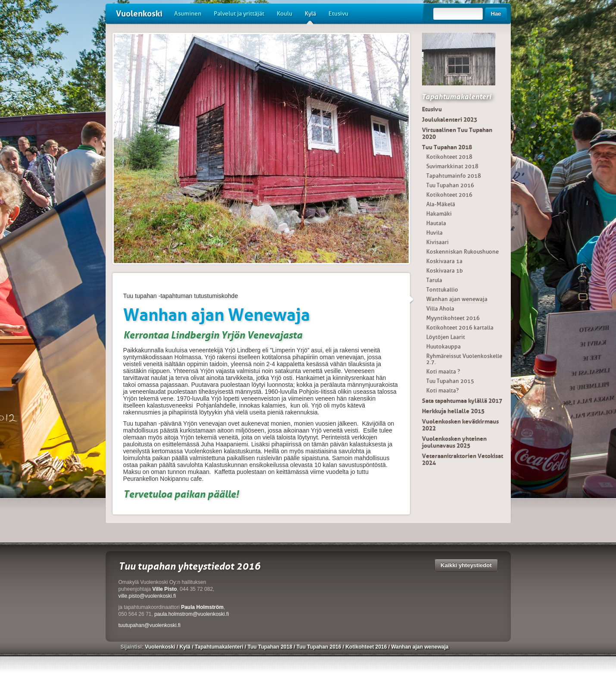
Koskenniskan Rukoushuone (463, 252)
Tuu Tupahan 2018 (447, 147)
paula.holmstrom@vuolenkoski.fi (192, 614)
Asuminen (188, 14)
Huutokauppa (444, 346)
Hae (496, 14)
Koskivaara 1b (445, 271)
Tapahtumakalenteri (456, 97)
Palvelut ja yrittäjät (239, 14)
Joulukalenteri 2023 (450, 119)
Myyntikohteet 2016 (453, 318)
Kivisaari (438, 242)
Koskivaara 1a (444, 261)
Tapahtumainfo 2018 (454, 176)
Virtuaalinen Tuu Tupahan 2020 (457, 133)
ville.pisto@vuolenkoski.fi (147, 596)
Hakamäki (439, 214)
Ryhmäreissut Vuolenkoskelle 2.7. (464, 359)
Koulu (285, 14)
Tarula (434, 280)
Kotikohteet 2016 (449, 195)
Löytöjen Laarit (446, 337)
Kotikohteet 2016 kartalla (460, 328)
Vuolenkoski (139, 14)
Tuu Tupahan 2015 (450, 381)
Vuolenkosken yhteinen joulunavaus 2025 (454, 442)
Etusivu (338, 14)
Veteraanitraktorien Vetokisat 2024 (463, 459)
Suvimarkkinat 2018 (452, 166)
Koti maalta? (442, 390)
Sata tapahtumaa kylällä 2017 (462, 401)
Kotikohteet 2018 (449, 157)
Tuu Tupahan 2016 (450, 185)
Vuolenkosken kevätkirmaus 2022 (460, 425)
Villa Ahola (440, 309)
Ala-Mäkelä (441, 204)
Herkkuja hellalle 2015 (453, 411)
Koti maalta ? (443, 372)
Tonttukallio (442, 290)
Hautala (436, 223)
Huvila (435, 233)
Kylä (310, 17)
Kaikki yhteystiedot (466, 565)
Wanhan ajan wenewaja (457, 299)
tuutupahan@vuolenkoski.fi (150, 625)
